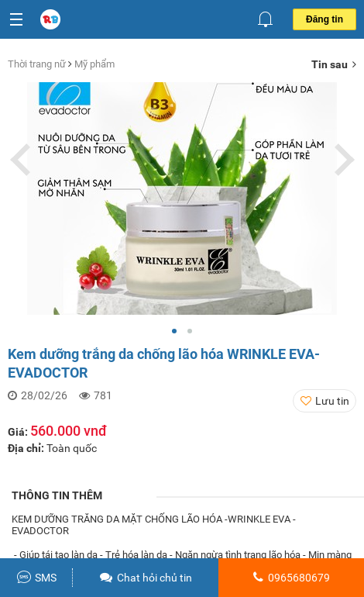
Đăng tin (325, 19)
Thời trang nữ (38, 64)
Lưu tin (332, 401)
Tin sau (334, 64)
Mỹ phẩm (94, 64)
